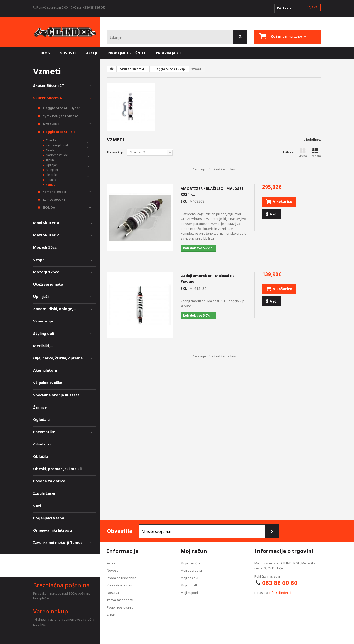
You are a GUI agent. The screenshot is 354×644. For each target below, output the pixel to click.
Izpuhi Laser (44, 493)
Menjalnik (52, 170)
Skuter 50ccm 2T (49, 85)
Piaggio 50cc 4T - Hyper (61, 108)
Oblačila (41, 456)
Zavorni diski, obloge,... (55, 309)
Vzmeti (50, 185)
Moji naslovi (189, 578)
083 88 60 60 (280, 583)
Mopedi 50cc (45, 247)
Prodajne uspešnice (122, 578)
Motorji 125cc (46, 272)
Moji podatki (190, 585)
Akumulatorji (45, 370)
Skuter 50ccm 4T (49, 98)
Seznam (315, 153)
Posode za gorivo (49, 481)
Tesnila (51, 180)
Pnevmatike (44, 432)
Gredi (50, 150)
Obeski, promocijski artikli (57, 469)
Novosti (113, 570)
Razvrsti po (116, 152)
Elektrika (51, 175)
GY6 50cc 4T (52, 124)
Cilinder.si (42, 444)
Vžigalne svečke (48, 383)
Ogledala (41, 419)
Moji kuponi (189, 593)
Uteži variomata (48, 284)
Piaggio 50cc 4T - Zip (59, 132)
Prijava (312, 7)
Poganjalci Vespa (49, 518)
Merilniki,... (43, 346)
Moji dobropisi (191, 570)
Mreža (303, 153)
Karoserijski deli (57, 145)
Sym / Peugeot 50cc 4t (60, 116)
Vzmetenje (43, 321)
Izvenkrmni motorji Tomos (58, 542)
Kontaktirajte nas (119, 585)
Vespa (39, 260)
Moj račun (194, 551)
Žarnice (40, 407)
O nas (111, 615)
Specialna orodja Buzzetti (57, 395)
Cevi (37, 506)
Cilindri (51, 140)
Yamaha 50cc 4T (55, 192)
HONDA (49, 207)
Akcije (111, 563)
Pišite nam (286, 8)
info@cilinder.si (280, 593)
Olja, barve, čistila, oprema (58, 358)
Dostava (113, 593)
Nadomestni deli (57, 155)
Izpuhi (50, 160)
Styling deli (44, 333)
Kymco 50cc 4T (54, 199)
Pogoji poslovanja (120, 607)
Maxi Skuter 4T (47, 223)
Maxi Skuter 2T (47, 235)
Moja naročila (190, 563)
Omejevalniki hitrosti (53, 530)
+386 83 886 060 (94, 7)
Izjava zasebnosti (120, 600)
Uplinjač (51, 165)
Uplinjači (41, 296)
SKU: (184, 201)
